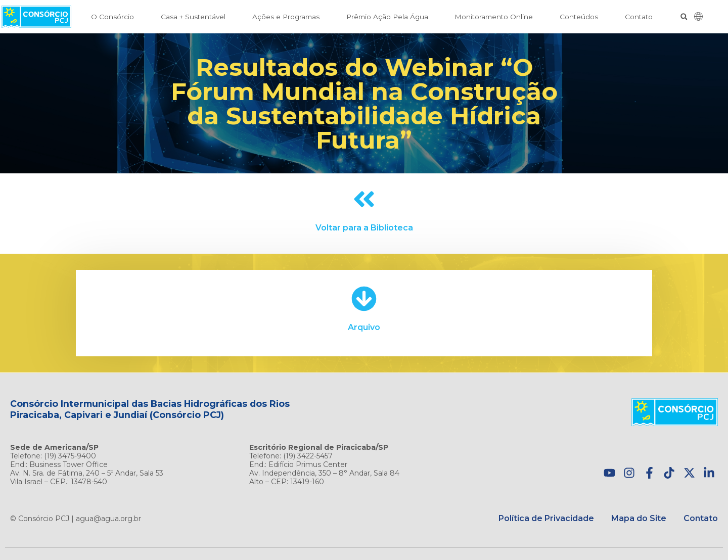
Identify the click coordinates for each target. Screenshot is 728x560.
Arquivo (364, 327)
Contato (639, 17)
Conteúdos (579, 17)
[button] (684, 17)
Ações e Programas (286, 17)
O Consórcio (112, 17)
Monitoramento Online (494, 17)
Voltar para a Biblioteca (364, 228)
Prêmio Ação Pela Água (387, 17)
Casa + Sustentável (193, 17)
